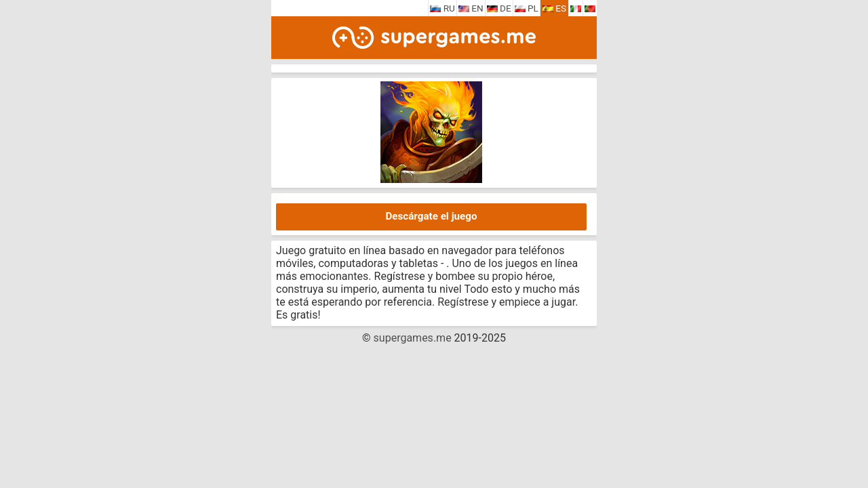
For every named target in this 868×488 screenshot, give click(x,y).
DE (499, 8)
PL (527, 8)
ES (554, 8)
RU (442, 8)
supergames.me (413, 338)
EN (471, 8)
